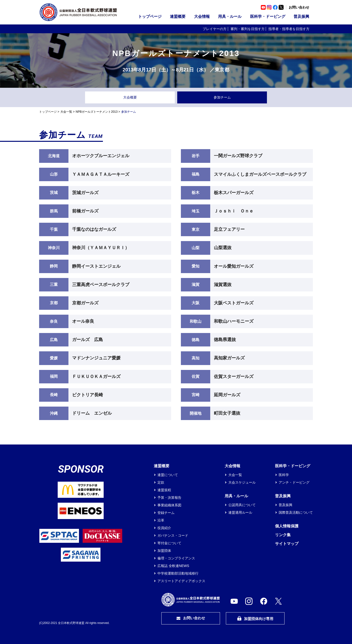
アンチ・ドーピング (294, 482)
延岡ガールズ (227, 395)
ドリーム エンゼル (92, 413)
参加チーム (222, 97)
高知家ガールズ (229, 358)
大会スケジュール (242, 482)
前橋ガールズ (85, 211)
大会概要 (130, 97)
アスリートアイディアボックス (181, 581)
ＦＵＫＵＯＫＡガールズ (96, 377)
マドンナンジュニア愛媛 (96, 358)
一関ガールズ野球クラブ (238, 156)
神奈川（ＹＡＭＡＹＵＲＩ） (101, 248)
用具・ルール (230, 17)
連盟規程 (164, 490)
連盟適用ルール (240, 512)
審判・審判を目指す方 (248, 29)
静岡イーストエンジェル (96, 266)
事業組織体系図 (169, 505)
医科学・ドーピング (268, 17)
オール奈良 (83, 321)
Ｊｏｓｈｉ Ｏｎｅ (234, 211)
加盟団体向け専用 (255, 618)
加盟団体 (164, 551)
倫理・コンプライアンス (176, 558)
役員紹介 (164, 528)
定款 (161, 482)
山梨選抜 (223, 248)
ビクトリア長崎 (88, 395)
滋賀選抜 (223, 285)
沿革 (161, 520)
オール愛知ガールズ (234, 266)
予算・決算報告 (169, 498)
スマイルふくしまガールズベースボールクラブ (260, 174)
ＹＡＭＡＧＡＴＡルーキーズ (101, 174)
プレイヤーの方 (215, 29)
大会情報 (202, 17)
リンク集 (283, 535)
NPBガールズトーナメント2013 (97, 112)
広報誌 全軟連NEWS (173, 566)
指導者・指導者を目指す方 (289, 29)
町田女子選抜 (227, 413)
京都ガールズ (85, 303)
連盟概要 (178, 17)
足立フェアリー (229, 229)
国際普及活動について (296, 512)
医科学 (284, 475)
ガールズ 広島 (88, 340)
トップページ (150, 17)
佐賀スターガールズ (234, 377)
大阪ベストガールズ (234, 303)
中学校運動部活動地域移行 (178, 573)
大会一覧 (66, 112)
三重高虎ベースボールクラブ (101, 285)
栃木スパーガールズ (234, 193)
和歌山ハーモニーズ (234, 321)
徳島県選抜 (225, 340)
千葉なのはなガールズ (94, 229)
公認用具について (242, 505)
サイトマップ (287, 544)
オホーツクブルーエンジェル (101, 156)
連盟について (168, 475)
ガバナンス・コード (173, 535)
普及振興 (301, 17)
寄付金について (169, 543)
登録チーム (166, 513)
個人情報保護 (287, 526)
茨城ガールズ (85, 193)
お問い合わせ (299, 7)
